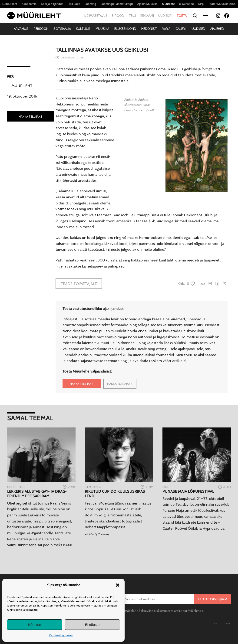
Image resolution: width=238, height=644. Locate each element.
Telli (132, 16)
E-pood (118, 16)
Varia (166, 29)
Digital (222, 624)
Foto (97, 487)
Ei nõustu (92, 625)
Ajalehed (217, 29)
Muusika (102, 29)
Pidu (11, 76)
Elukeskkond (125, 29)
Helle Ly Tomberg (98, 534)
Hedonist (149, 29)
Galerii (181, 29)
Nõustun (35, 625)
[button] (118, 585)
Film (88, 487)
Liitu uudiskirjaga (213, 599)
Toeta (182, 16)
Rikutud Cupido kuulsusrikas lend (115, 494)
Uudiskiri (165, 16)
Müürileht (22, 86)
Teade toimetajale (79, 284)
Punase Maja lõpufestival (188, 491)
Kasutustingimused (61, 635)
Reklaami (147, 16)
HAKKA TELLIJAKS (30, 116)
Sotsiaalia (62, 29)
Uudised (198, 29)
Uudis (12, 487)
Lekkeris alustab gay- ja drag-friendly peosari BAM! (37, 494)
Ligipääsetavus (96, 16)
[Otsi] (195, 16)
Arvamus (21, 29)
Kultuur (83, 29)
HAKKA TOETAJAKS (120, 384)
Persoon (41, 29)
